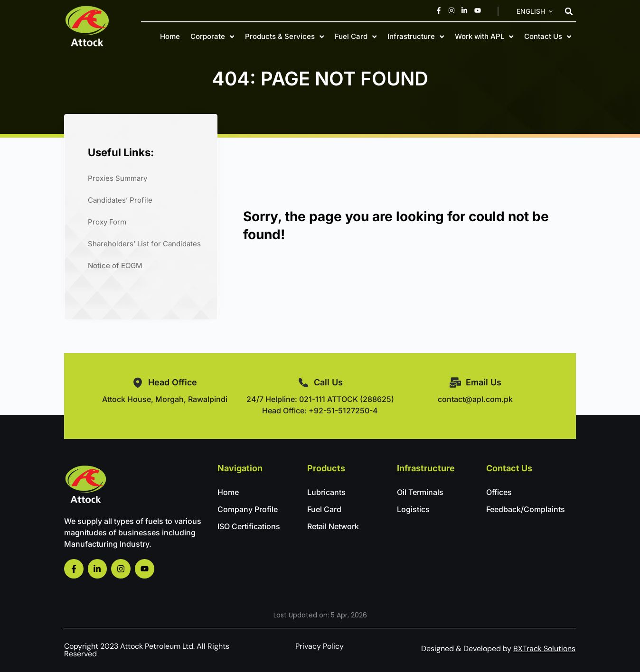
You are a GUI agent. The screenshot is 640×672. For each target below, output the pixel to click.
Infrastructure (416, 36)
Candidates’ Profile (120, 200)
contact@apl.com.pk (475, 399)
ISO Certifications (249, 526)
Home (170, 36)
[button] (569, 11)
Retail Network (333, 526)
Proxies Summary (118, 178)
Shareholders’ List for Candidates (144, 244)
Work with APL (484, 36)
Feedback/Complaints (526, 509)
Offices (499, 492)
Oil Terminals (420, 492)
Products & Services (284, 36)
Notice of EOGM (115, 266)
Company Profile (248, 509)
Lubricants (326, 492)
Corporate (212, 36)
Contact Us (548, 36)
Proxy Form (107, 222)
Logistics (413, 509)
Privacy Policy (320, 646)
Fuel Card (356, 36)
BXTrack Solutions (544, 649)
